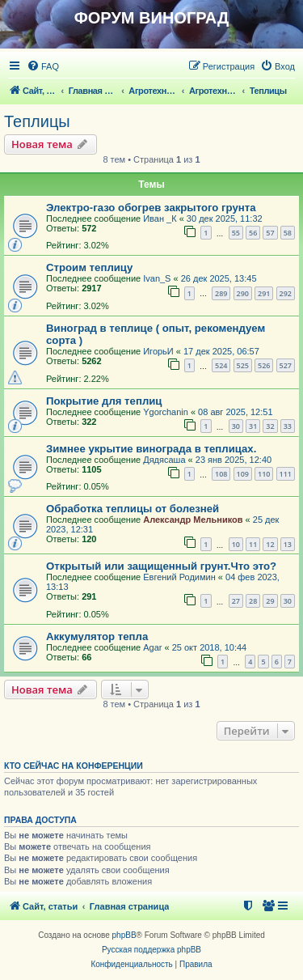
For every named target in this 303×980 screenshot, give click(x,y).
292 (286, 293)
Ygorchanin (166, 412)
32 (270, 426)
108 (221, 474)
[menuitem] (43, 66)
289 (221, 293)
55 (236, 233)
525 (243, 365)
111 (286, 474)
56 (253, 233)
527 (286, 365)
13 (288, 544)
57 (270, 233)
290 (243, 293)
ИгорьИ (158, 351)
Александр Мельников (193, 520)
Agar (152, 647)
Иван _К (160, 218)
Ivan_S (157, 278)
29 (270, 601)
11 (253, 544)
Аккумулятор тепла (97, 636)
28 (253, 601)
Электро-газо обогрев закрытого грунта (151, 208)
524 (221, 365)
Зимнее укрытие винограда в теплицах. (151, 449)
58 (288, 233)
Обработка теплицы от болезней (133, 509)
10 (236, 544)
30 (236, 426)
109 (243, 474)
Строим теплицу (89, 267)
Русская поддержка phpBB (151, 950)
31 (253, 426)
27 (236, 601)
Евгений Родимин (179, 577)
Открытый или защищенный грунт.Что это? (161, 566)
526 (264, 365)
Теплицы (37, 121)
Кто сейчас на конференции (74, 766)
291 (264, 293)
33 (288, 426)
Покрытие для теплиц (104, 401)
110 (264, 474)
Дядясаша (164, 460)
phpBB (124, 935)
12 (270, 544)
